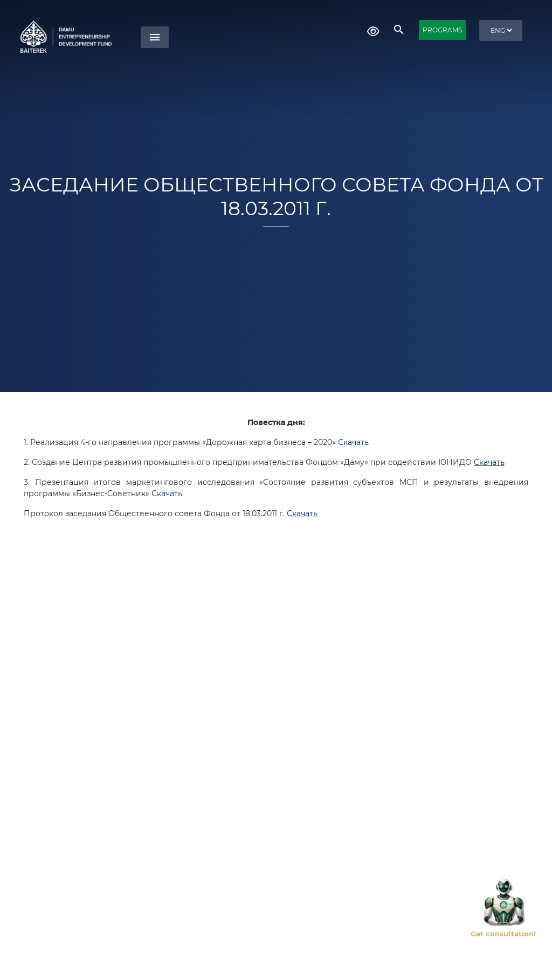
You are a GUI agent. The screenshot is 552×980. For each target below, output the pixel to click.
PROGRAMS (442, 30)
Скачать (353, 442)
